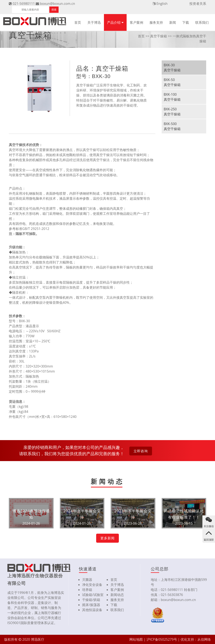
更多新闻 (107, 538)
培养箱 (87, 590)
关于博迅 (94, 22)
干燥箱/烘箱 (91, 600)
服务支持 (156, 22)
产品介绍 (114, 22)
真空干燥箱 (159, 36)
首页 (78, 22)
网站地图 (136, 639)
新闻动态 (117, 595)
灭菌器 (87, 580)
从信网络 (204, 639)
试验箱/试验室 (93, 595)
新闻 (173, 22)
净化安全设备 (92, 585)
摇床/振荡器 (91, 605)
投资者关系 (198, 4)
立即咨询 (141, 451)
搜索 (54, 10)
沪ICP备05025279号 (162, 639)
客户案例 (136, 22)
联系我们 (202, 22)
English (162, 4)
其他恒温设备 (92, 610)
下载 (186, 22)
